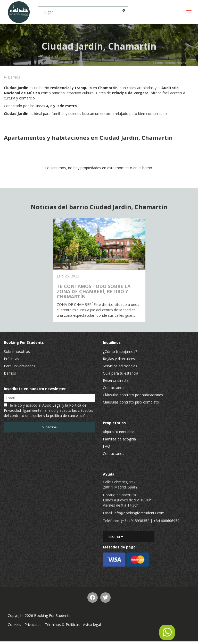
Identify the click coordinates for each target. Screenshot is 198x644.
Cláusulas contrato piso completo (131, 402)
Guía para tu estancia (121, 373)
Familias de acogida (119, 439)
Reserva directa (116, 380)
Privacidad (33, 624)
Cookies (14, 624)
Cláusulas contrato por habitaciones (133, 395)
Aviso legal (92, 624)
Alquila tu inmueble (119, 432)
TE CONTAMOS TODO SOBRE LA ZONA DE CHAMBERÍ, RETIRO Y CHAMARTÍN (94, 291)
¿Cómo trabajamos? (120, 351)
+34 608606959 (166, 521)
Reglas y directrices (119, 359)
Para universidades (20, 366)
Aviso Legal (52, 405)
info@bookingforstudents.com (139, 513)
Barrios (12, 77)
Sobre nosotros (17, 351)
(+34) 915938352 (135, 521)
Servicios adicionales (120, 366)
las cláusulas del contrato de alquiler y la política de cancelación (48, 413)
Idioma (116, 536)
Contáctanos (114, 388)
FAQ (106, 446)
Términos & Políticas (62, 624)
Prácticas (11, 359)
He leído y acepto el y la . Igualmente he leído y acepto (48, 410)
